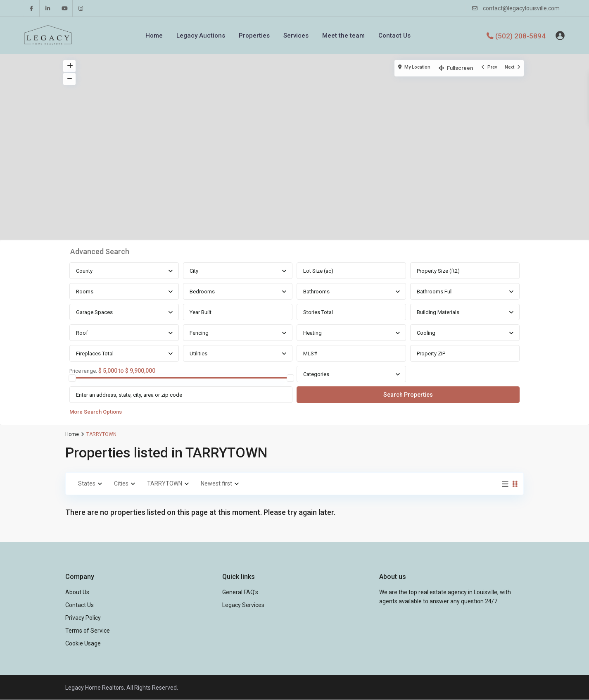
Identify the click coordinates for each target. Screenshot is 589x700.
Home (154, 36)
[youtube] (64, 8)
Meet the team (343, 36)
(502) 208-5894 (520, 36)
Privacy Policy (83, 618)
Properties (254, 36)
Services (296, 36)
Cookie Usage (83, 643)
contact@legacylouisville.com (521, 8)
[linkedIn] (48, 8)
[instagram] (81, 8)
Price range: (83, 371)
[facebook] (31, 8)
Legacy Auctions (201, 36)
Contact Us (394, 36)
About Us (77, 592)
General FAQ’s (240, 592)
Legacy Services (243, 605)
